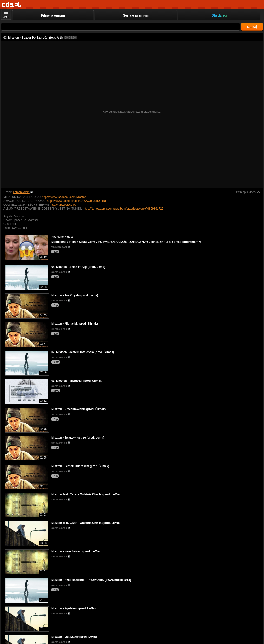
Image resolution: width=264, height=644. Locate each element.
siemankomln (21, 192)
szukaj (252, 27)
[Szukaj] (121, 27)
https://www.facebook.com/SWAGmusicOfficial (77, 201)
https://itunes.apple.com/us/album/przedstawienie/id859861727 (123, 209)
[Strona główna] (12, 5)
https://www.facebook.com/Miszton (64, 197)
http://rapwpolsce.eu (63, 205)
